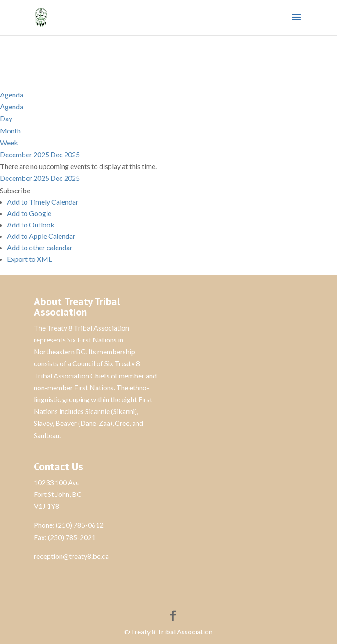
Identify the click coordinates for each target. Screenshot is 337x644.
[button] (15, 190)
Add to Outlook (31, 225)
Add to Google (29, 213)
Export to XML (29, 259)
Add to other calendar (40, 247)
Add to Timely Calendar (43, 202)
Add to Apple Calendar (41, 236)
